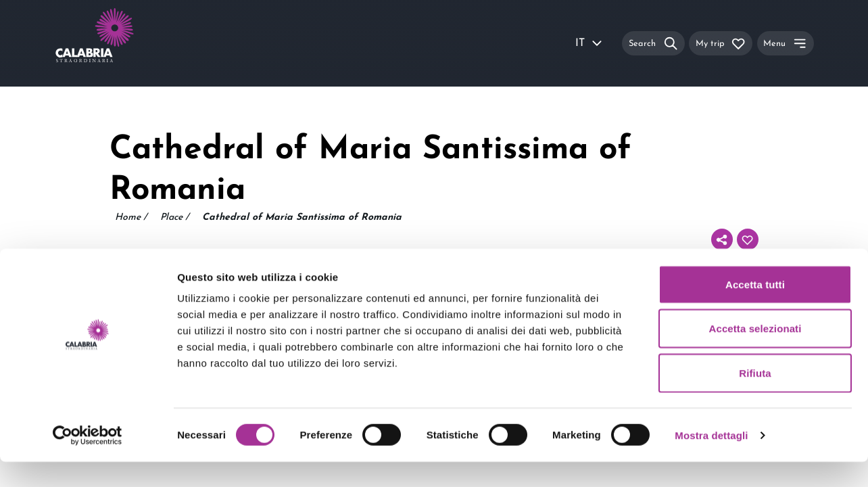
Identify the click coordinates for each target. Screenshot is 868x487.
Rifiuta (755, 398)
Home (131, 218)
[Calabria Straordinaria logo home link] (120, 43)
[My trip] (721, 43)
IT (589, 43)
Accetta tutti (755, 309)
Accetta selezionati (755, 354)
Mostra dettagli (711, 460)
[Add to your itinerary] (748, 239)
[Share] (722, 239)
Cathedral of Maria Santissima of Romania (302, 217)
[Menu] (786, 43)
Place (174, 218)
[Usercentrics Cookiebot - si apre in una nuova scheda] (88, 461)
